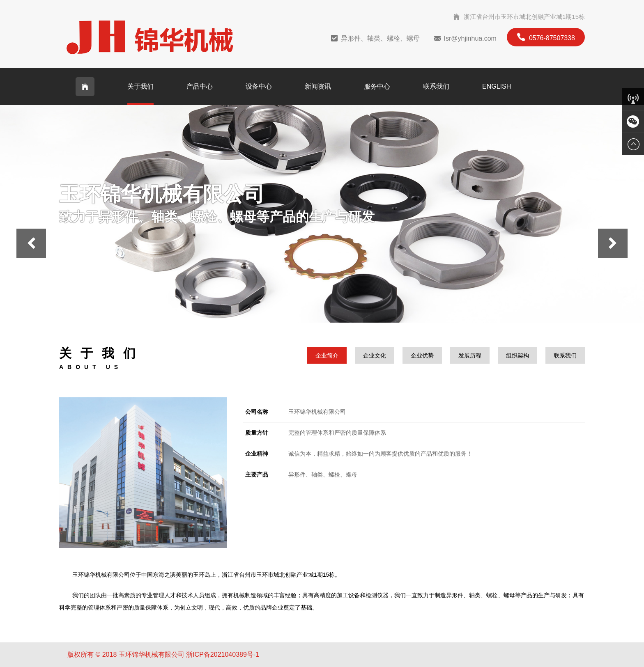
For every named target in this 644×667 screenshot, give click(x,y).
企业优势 (422, 355)
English (497, 86)
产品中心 (200, 86)
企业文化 (375, 355)
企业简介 (327, 355)
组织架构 (517, 355)
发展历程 (470, 355)
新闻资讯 (318, 86)
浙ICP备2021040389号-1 (223, 654)
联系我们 (436, 86)
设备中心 (259, 86)
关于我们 (140, 86)
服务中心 (377, 86)
